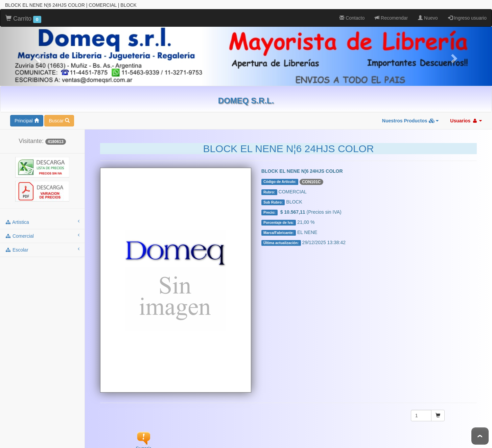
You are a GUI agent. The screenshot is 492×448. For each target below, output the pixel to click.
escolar (42, 250)
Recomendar (391, 18)
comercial (42, 236)
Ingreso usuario (467, 18)
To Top (480, 436)
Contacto (352, 18)
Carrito (23, 19)
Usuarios (466, 121)
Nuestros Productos (411, 121)
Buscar (59, 121)
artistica (42, 222)
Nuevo (428, 18)
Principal (27, 121)
